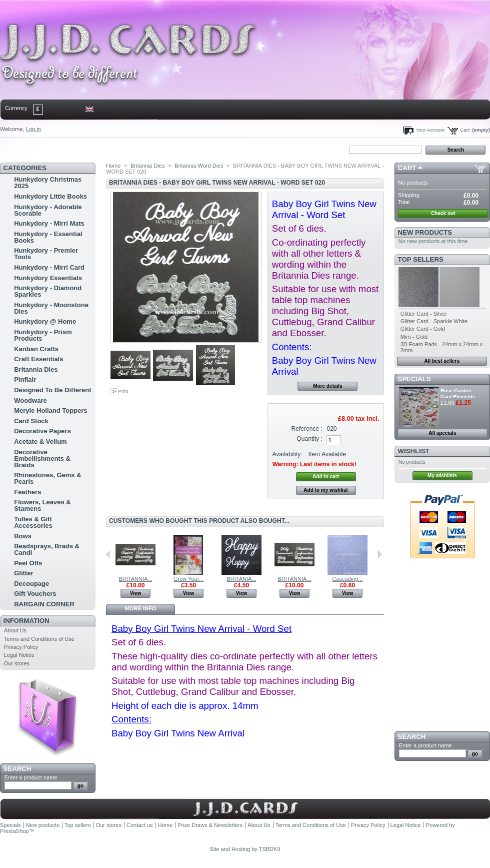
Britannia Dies (36, 369)
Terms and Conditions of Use (39, 639)
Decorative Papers (42, 431)
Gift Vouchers (35, 594)
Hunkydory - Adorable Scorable (48, 210)
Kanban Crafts (36, 349)
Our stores (17, 663)
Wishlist (414, 451)
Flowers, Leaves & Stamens (42, 505)
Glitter (23, 573)
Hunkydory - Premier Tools (46, 254)
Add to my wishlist (325, 490)
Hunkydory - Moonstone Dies (51, 308)
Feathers (27, 492)
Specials (414, 379)
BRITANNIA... (135, 579)
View (136, 593)
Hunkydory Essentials (48, 278)
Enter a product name (31, 777)
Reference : (307, 429)
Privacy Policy (21, 647)
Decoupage (31, 584)
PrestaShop (14, 831)
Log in (33, 129)
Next (380, 554)
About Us (15, 630)
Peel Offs (28, 563)
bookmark (115, 149)
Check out (443, 213)
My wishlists (442, 476)
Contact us (140, 825)
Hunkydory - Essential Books (48, 237)
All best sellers (442, 361)
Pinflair (25, 379)
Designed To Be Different (52, 390)
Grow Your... (188, 579)
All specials (442, 433)
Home (16, 149)
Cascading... (347, 579)
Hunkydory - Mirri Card (49, 267)
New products (425, 232)
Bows (23, 536)
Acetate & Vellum (40, 442)
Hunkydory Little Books (50, 196)
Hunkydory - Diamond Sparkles (48, 291)
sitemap (82, 149)
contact (49, 149)
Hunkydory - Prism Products (43, 335)
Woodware (30, 400)
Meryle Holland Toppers (50, 410)
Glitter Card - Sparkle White (434, 321)
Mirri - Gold (414, 337)
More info (140, 608)
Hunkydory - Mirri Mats (49, 223)
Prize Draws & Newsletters (210, 825)
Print (123, 391)
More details (327, 386)
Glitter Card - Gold (423, 329)
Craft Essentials (38, 359)
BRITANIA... (241, 579)
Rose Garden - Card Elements (458, 393)
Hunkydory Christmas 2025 (48, 183)
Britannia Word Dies (199, 166)
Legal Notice (19, 655)
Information (26, 621)
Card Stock (31, 421)
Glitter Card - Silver (424, 314)
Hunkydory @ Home (45, 321)
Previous (108, 554)
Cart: (465, 130)
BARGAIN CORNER (44, 604)
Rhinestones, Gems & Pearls (47, 478)
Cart (407, 168)
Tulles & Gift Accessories (33, 522)
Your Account (430, 130)
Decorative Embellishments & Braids (42, 459)
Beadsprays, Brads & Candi (47, 549)
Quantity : (309, 439)
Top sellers (421, 259)
